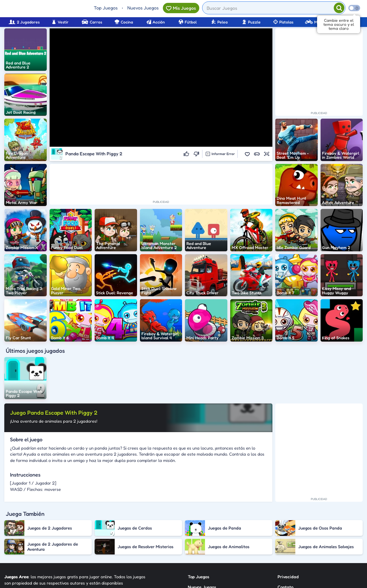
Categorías (198, 538)
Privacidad (288, 518)
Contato (285, 528)
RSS (281, 538)
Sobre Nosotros (203, 549)
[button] (247, 154)
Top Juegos (106, 8)
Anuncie (285, 549)
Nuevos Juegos (143, 8)
